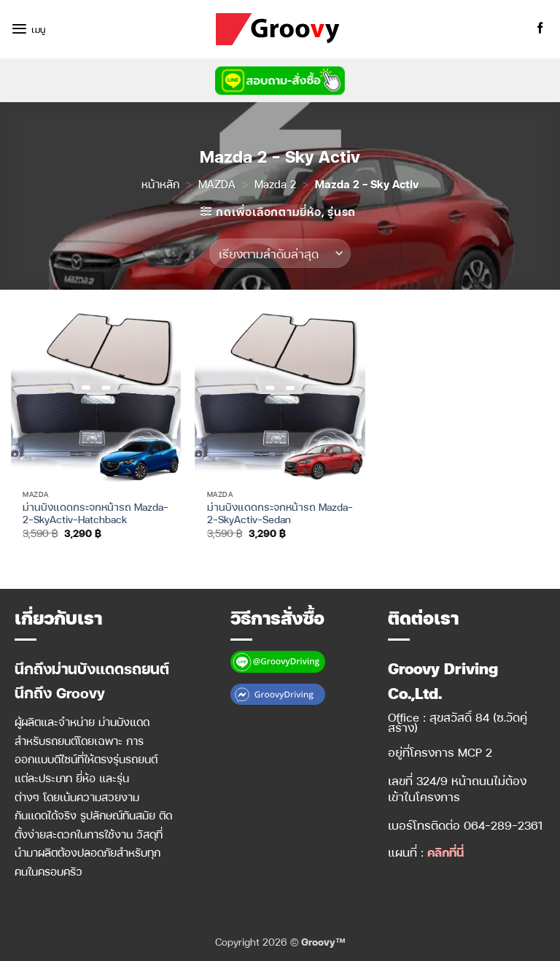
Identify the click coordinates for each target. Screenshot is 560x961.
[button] (28, 29)
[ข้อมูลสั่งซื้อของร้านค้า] (280, 253)
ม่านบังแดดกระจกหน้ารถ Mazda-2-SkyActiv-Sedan (280, 513)
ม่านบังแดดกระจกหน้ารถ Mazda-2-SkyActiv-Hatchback (96, 513)
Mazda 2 (275, 184)
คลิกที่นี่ (446, 852)
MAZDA (217, 184)
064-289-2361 (503, 825)
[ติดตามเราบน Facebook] (540, 29)
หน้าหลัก (160, 184)
